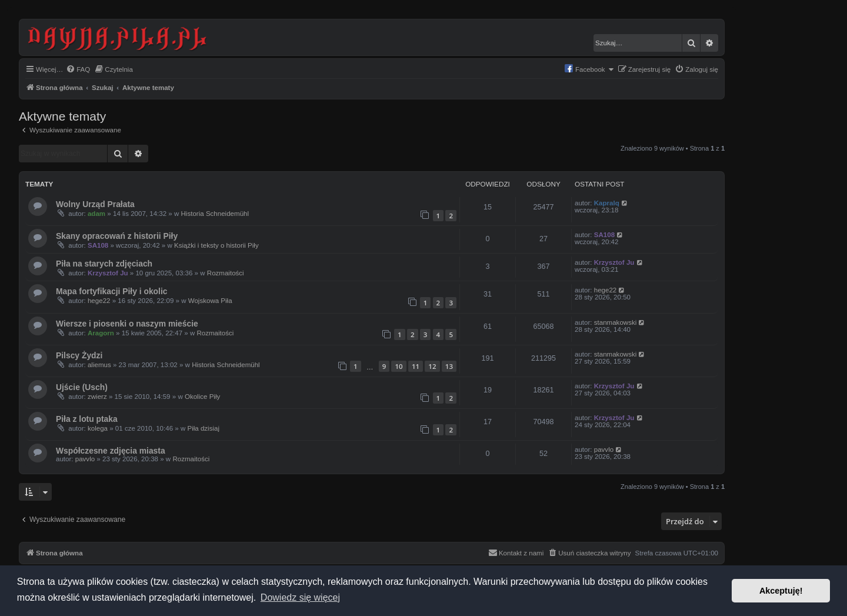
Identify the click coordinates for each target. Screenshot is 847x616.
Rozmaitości (226, 273)
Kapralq (607, 203)
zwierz (97, 397)
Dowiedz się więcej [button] (300, 597)
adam (96, 214)
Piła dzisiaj (203, 428)
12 (432, 366)
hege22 (99, 301)
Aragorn (101, 333)
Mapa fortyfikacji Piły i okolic (111, 291)
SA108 (98, 245)
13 (449, 366)
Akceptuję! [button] (781, 591)
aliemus (99, 365)
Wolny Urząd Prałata (95, 204)
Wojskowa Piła (210, 301)
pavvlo (85, 459)
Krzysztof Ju (108, 273)
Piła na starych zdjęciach (104, 264)
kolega (98, 428)
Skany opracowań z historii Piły (117, 236)
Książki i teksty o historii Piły (216, 245)
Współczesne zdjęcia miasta (111, 451)
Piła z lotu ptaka (87, 419)
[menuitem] (78, 70)
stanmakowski (616, 322)
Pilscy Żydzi (79, 355)
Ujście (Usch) (82, 387)
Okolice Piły (202, 397)
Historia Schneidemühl (215, 214)
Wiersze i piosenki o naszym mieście (127, 324)
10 (399, 366)
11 (416, 366)
